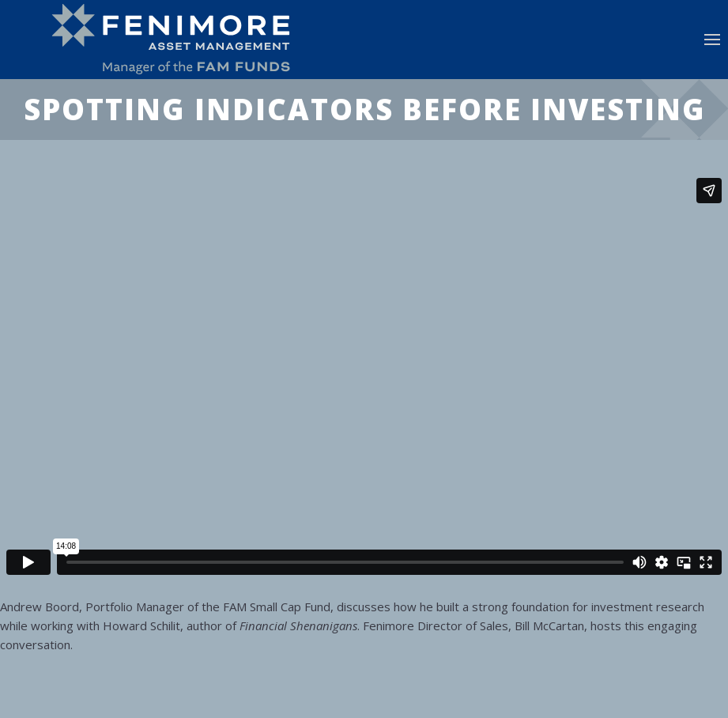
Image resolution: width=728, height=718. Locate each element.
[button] (712, 40)
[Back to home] (178, 40)
